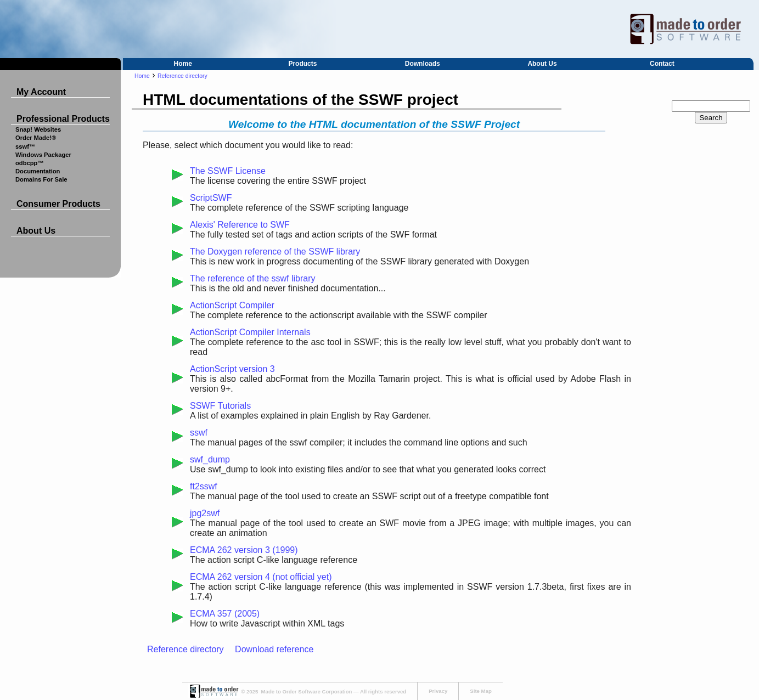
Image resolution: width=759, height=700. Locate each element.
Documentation (38, 171)
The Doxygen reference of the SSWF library (275, 252)
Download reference (274, 649)
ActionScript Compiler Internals (250, 332)
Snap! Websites (38, 129)
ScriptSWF (211, 198)
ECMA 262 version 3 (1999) (244, 550)
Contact (662, 64)
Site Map (480, 691)
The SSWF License (228, 171)
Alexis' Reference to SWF (240, 225)
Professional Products (63, 119)
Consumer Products (58, 204)
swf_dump (210, 459)
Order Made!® (36, 138)
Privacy (438, 691)
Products (302, 64)
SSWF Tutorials (220, 406)
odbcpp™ (30, 163)
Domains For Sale (41, 179)
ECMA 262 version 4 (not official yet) (261, 577)
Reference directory (182, 76)
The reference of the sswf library (253, 278)
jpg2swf (205, 513)
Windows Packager (43, 155)
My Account (41, 92)
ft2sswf (204, 486)
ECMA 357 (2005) (225, 614)
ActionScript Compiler (232, 305)
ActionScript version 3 (232, 369)
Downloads (423, 64)
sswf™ (25, 146)
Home (182, 64)
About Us (542, 64)
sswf (199, 433)
